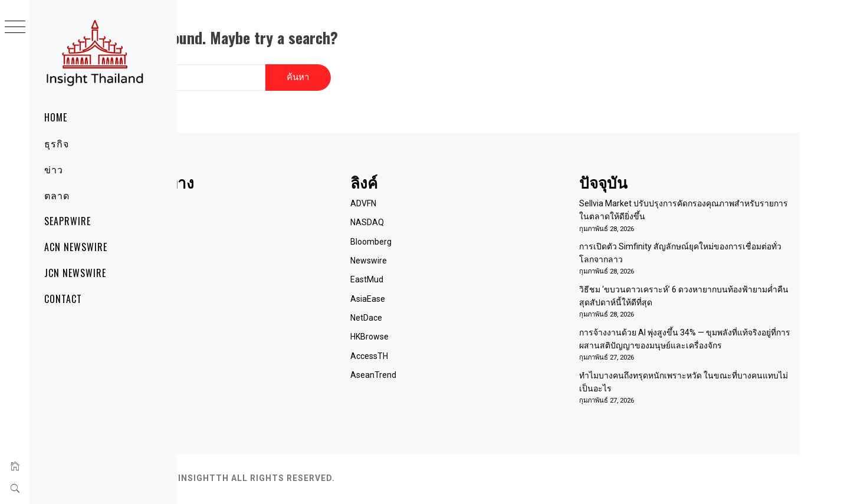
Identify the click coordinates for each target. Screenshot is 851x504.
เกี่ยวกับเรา (257, 210)
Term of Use (260, 249)
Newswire (446, 249)
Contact (63, 299)
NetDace (443, 306)
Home (56, 117)
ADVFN (441, 192)
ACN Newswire (76, 247)
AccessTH (446, 344)
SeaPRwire (68, 221)
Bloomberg (448, 230)
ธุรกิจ (57, 143)
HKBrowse (447, 325)
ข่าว (54, 169)
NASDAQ (444, 210)
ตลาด (57, 195)
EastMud (444, 268)
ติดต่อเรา (254, 230)
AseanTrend (451, 364)
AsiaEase (445, 287)
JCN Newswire (75, 273)
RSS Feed (255, 268)
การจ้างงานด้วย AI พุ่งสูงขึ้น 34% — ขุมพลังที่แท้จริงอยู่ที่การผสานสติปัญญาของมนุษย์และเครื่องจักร (702, 334)
